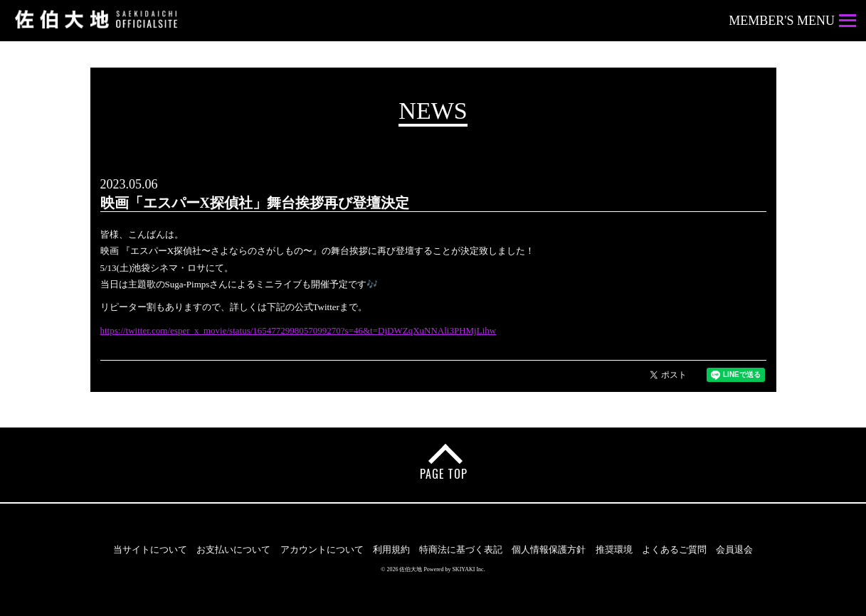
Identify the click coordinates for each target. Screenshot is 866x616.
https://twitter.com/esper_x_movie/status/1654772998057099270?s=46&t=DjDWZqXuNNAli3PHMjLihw (299, 330)
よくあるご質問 (674, 549)
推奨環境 (614, 549)
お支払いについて (233, 549)
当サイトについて (150, 549)
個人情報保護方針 (549, 549)
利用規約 (391, 549)
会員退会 (734, 549)
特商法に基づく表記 (461, 549)
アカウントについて (322, 549)
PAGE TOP (444, 474)
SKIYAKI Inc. (468, 569)
